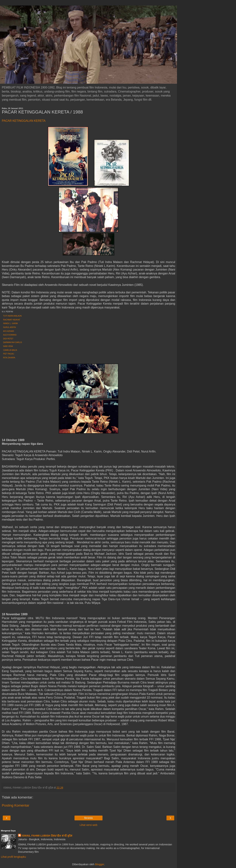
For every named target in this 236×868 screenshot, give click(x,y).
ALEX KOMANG (10, 335)
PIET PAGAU (9, 354)
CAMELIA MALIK (10, 350)
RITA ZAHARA (9, 358)
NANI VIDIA (8, 346)
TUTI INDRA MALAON (12, 316)
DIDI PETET (8, 339)
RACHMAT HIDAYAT (12, 320)
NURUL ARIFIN (9, 327)
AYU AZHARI (9, 331)
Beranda (88, 818)
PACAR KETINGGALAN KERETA (24, 121)
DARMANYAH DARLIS (13, 342)
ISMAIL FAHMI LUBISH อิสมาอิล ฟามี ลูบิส (47, 836)
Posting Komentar (16, 805)
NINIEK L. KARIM (10, 323)
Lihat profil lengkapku (13, 857)
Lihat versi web (88, 825)
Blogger (100, 864)
